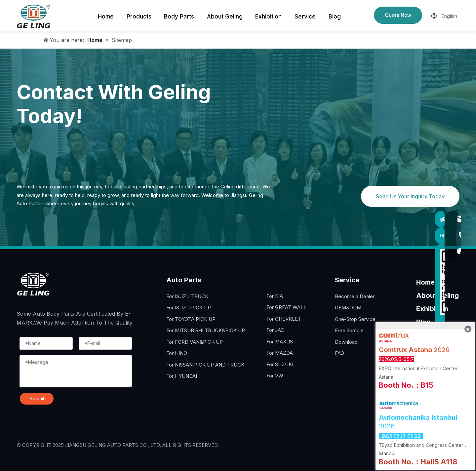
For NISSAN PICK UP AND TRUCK (205, 365)
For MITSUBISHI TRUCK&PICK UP (206, 330)
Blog (423, 322)
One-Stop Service (355, 319)
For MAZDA (280, 353)
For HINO (177, 353)
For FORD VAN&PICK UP (195, 342)
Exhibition (432, 309)
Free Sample (349, 330)
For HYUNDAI (182, 376)
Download (346, 342)
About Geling (437, 295)
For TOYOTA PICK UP (191, 319)
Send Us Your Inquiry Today (410, 196)
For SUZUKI (280, 364)
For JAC (275, 330)
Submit (37, 398)
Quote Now (398, 15)
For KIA (275, 296)
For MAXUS (280, 342)
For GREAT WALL (286, 307)
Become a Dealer (355, 296)
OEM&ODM (348, 308)
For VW (275, 376)
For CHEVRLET (284, 319)
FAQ (339, 353)
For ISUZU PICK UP (189, 308)
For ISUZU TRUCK (187, 296)
